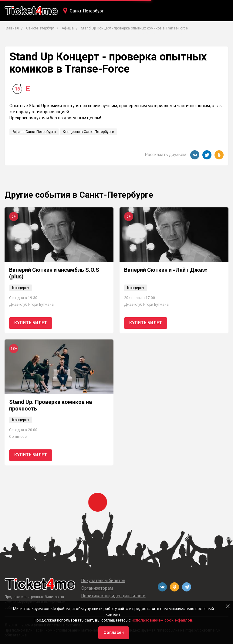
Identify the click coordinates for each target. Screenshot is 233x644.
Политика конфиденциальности (113, 596)
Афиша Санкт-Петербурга (34, 132)
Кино (120, 32)
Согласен (114, 632)
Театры (99, 32)
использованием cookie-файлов (162, 620)
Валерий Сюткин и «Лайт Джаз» (166, 270)
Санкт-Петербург (87, 11)
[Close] (228, 606)
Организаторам (97, 588)
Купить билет (31, 323)
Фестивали (176, 32)
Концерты (72, 32)
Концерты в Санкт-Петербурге (88, 132)
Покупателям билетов (103, 581)
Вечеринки (145, 32)
